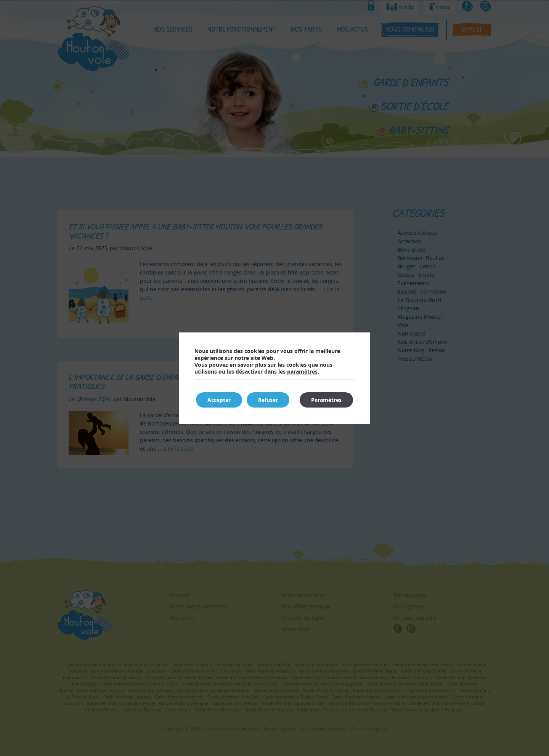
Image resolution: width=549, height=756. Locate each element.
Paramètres (326, 400)
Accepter (219, 400)
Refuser (268, 400)
